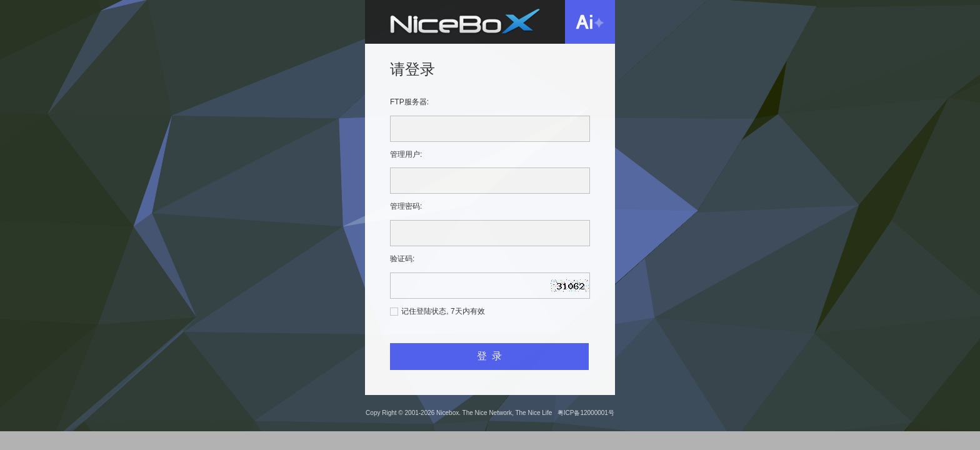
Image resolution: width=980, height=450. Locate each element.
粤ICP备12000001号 (586, 413)
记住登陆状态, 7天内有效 (443, 311)
